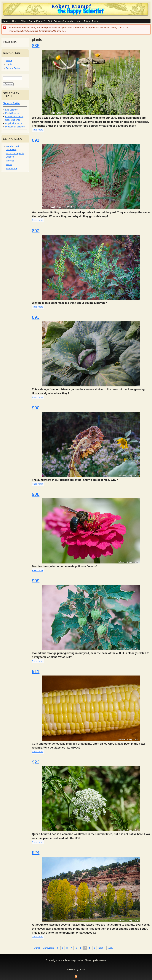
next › (101, 948)
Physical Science (14, 123)
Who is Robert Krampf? (33, 21)
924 (36, 852)
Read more (37, 130)
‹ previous (48, 948)
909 (36, 581)
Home (15, 21)
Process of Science (15, 127)
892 (36, 231)
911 (36, 671)
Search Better (12, 103)
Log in (6, 21)
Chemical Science (14, 116)
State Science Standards (60, 21)
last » (111, 948)
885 (36, 46)
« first (37, 948)
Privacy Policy (91, 21)
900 (36, 408)
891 (36, 140)
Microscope (12, 168)
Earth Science (12, 113)
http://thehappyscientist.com (93, 960)
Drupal (82, 970)
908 (36, 494)
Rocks (9, 164)
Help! (78, 21)
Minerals (10, 161)
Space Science (13, 120)
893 (36, 317)
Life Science (11, 110)
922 (36, 762)
